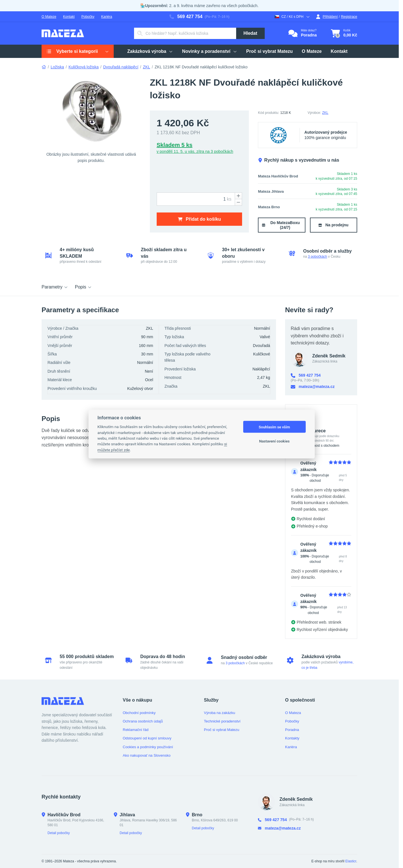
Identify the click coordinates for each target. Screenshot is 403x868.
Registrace (349, 17)
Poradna (292, 730)
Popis (83, 287)
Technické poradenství (222, 721)
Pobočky (88, 17)
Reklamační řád (136, 730)
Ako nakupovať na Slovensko (147, 755)
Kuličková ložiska (84, 67)
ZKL (146, 67)
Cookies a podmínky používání (148, 747)
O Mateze (49, 17)
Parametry (55, 287)
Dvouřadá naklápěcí (121, 67)
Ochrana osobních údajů (143, 721)
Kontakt (69, 17)
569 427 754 (186, 17)
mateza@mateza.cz (313, 387)
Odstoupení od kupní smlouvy (147, 738)
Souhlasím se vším (274, 427)
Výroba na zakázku (220, 713)
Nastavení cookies (274, 441)
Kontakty (292, 738)
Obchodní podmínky (139, 713)
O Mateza (293, 713)
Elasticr (351, 861)
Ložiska (57, 67)
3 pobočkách (318, 257)
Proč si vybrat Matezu (222, 730)
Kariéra (107, 17)
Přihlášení (327, 17)
